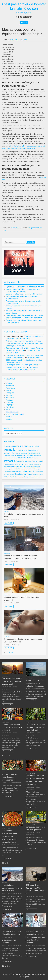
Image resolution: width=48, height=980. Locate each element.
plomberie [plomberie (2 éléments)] (23, 469)
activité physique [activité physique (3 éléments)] (22, 446)
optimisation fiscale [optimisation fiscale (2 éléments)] (30, 467)
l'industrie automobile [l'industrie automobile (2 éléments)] (9, 464)
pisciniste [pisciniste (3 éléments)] (17, 469)
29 (8, 863)
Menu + (24, 22)
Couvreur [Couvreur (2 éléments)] (31, 453)
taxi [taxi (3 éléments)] (5, 477)
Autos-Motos (11, 388)
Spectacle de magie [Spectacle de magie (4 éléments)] (24, 474)
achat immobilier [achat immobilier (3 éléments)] (10, 446)
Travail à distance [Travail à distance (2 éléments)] (15, 477)
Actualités (10, 383)
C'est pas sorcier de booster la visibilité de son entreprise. (24, 8)
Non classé (10, 407)
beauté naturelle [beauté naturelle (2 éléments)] (21, 450)
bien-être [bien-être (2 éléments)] (28, 450)
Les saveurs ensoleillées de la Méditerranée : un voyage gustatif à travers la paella (10, 836)
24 (8, 966)
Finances (9, 400)
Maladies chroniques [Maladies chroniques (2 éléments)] (19, 464)
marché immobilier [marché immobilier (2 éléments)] (29, 464)
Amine (25, 40)
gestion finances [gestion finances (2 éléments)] (13, 458)
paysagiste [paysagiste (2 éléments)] (11, 469)
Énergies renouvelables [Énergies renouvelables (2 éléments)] (35, 477)
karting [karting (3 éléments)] (41, 461)
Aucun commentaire (38, 689)
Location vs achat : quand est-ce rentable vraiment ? (25, 294)
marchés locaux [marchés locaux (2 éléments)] (38, 464)
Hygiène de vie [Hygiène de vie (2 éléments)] (34, 458)
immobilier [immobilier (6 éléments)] (10, 461)
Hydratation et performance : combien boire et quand (25, 287)
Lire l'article (9, 523)
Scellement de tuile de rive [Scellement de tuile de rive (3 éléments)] (30, 471)
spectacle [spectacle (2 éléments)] (12, 474)
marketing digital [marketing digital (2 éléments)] (8, 467)
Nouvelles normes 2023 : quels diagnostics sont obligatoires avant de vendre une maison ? (24, 360)
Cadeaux (9, 395)
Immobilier (10, 402)
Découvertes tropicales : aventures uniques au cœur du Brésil (35, 727)
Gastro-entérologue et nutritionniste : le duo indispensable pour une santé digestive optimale (35, 937)
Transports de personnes (15, 414)
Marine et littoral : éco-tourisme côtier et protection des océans (35, 683)
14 (8, 756)
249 (10, 653)
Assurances (10, 386)
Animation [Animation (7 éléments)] (11, 450)
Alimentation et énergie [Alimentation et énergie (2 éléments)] (34, 446)
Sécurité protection (13, 412)
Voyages (9, 419)
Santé (8, 410)
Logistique (10, 405)
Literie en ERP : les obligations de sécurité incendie (24, 315)
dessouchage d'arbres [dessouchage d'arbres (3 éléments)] (12, 455)
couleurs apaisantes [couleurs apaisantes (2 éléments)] (23, 453)
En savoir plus (8, 705)
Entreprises (10, 398)
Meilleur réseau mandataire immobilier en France (24, 341)
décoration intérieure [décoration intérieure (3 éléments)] (28, 455)
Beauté (9, 390)
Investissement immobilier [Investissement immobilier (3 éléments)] (26, 461)
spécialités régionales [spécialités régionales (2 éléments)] (38, 474)
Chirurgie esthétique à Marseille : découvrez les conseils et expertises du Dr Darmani (11, 937)
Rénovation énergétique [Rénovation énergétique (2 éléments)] (15, 471)
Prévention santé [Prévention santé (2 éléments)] (30, 469)
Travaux (9, 417)
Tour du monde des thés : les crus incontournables (24, 318)
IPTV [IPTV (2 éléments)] (37, 461)
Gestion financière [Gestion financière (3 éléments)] (23, 458)
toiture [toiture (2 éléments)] (9, 477)
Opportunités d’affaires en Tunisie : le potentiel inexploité (12, 727)
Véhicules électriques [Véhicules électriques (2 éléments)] (24, 477)
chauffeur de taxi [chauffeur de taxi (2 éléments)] (34, 450)
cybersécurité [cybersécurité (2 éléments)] (37, 453)
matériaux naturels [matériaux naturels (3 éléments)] (19, 466)
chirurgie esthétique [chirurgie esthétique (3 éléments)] (11, 453)
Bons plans (15, 228)
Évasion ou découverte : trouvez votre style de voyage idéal (12, 681)
